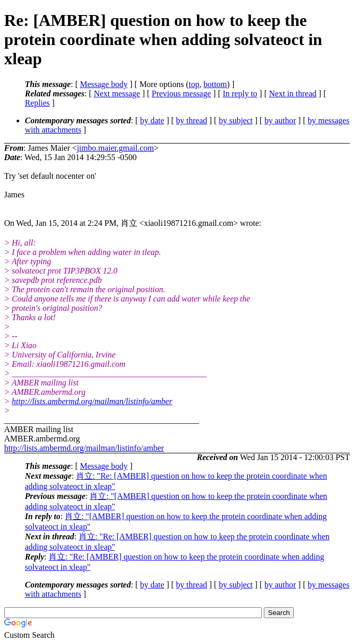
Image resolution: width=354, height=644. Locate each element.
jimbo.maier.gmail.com (115, 148)
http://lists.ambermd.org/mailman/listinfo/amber (92, 401)
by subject (236, 120)
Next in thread (293, 94)
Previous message (181, 94)
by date (152, 120)
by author (280, 120)
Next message (117, 94)
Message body (104, 84)
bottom (215, 84)
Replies (37, 103)
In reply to (240, 94)
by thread (192, 120)
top (194, 84)
